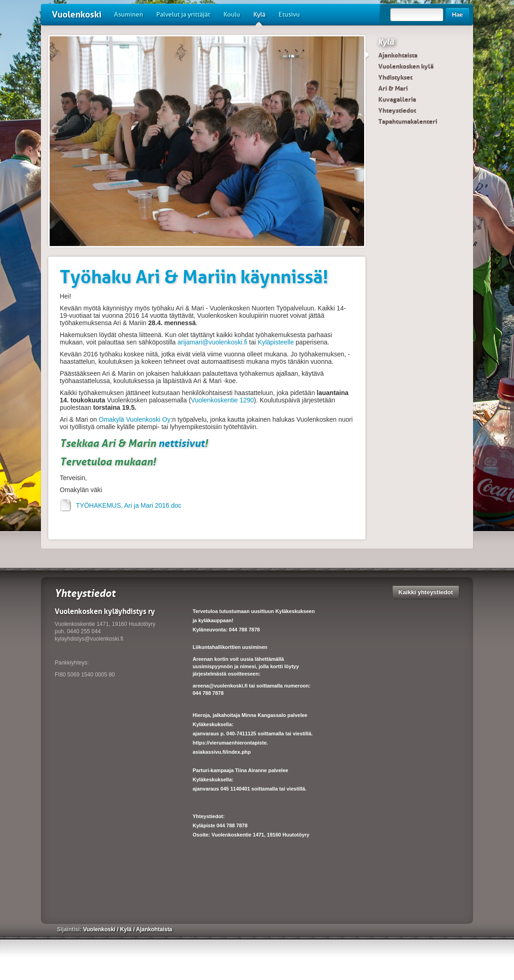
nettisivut (181, 443)
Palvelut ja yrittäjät (183, 14)
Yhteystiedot (397, 110)
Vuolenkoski (77, 14)
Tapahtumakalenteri (408, 121)
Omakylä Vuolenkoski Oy (135, 419)
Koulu (232, 14)
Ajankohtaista (398, 55)
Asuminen (128, 14)
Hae (457, 14)
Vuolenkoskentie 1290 (222, 400)
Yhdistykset (395, 77)
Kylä (259, 18)
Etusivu (289, 14)
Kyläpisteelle (276, 342)
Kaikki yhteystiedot (426, 592)
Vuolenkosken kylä (406, 66)
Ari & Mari (393, 88)
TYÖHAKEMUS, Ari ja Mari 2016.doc (121, 505)
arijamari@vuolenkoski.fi (212, 342)
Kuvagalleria (397, 99)
